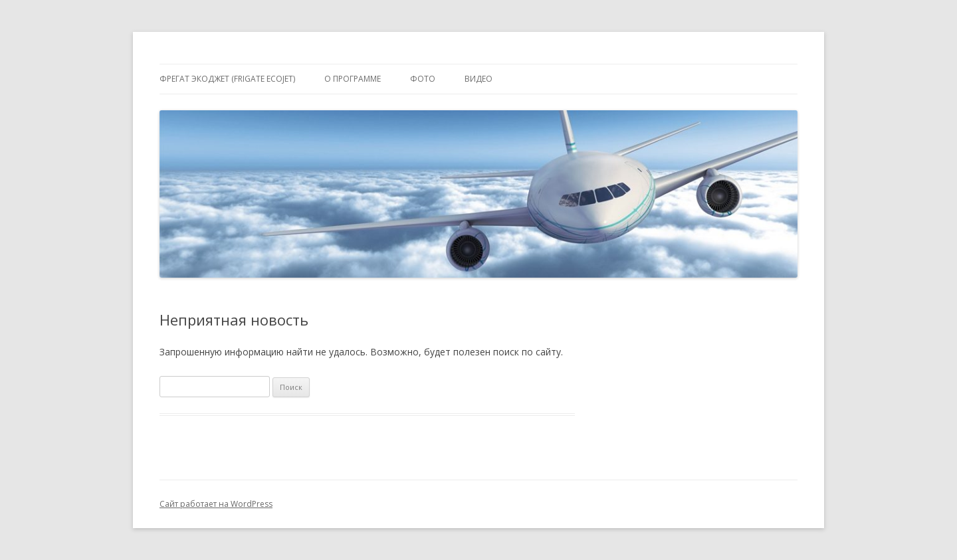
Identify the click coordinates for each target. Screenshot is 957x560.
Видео (478, 79)
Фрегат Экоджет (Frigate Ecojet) (227, 79)
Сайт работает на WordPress (216, 504)
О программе (353, 79)
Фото (423, 79)
